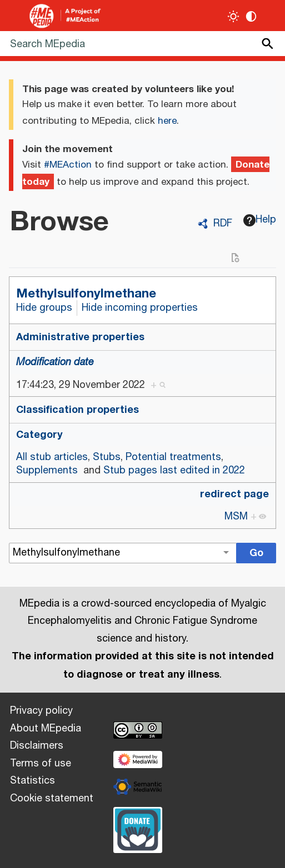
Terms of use (41, 764)
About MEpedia (46, 729)
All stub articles (52, 457)
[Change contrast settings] (251, 16)
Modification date (55, 362)
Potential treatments (173, 457)
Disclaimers (37, 746)
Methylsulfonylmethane (86, 293)
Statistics (32, 781)
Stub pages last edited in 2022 (174, 471)
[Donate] (138, 829)
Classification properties (77, 410)
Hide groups (44, 308)
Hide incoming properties (140, 308)
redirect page (234, 494)
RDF (223, 224)
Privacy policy (41, 711)
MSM (236, 517)
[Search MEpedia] (142, 44)
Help (260, 220)
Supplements (47, 471)
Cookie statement (52, 799)
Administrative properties (80, 337)
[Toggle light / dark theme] (234, 16)
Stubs (107, 457)
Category (39, 435)
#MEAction (68, 165)
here (167, 121)
